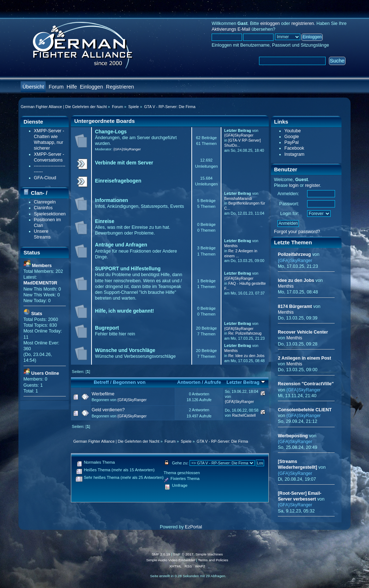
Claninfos (43, 208)
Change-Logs (111, 132)
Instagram (294, 154)
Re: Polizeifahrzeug (245, 333)
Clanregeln (45, 202)
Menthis (231, 246)
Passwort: (289, 204)
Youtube (292, 131)
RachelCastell (244, 415)
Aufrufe (213, 382)
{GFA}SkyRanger (127, 149)
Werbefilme (103, 394)
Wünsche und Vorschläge (125, 350)
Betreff (101, 382)
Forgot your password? (297, 232)
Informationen (112, 200)
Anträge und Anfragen (121, 245)
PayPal (292, 142)
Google (292, 137)
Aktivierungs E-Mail (231, 29)
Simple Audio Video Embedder (171, 560)
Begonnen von (129, 382)
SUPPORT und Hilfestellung (128, 269)
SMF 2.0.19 (161, 554)
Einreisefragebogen (118, 181)
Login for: (290, 214)
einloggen (270, 23)
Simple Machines (209, 554)
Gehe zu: (180, 463)
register (312, 185)
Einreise (105, 221)
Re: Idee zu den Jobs (246, 356)
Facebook (294, 148)
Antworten (189, 382)
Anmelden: (288, 194)
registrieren (302, 23)
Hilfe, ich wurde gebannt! (125, 311)
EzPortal (193, 527)
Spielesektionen (50, 214)
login (294, 185)
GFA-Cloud (45, 178)
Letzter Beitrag (246, 382)
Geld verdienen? (108, 410)
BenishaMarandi (238, 198)
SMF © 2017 (183, 554)
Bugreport (107, 328)
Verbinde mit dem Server (124, 163)
